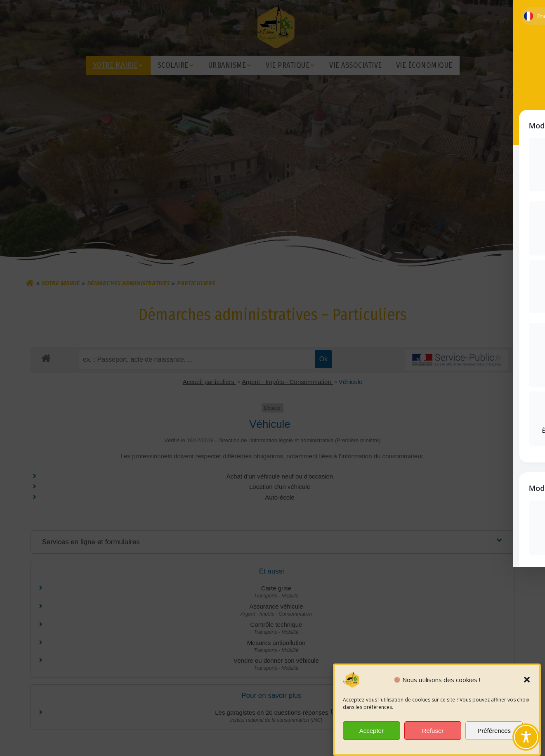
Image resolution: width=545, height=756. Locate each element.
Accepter (372, 733)
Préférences (494, 733)
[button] (527, 682)
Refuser (433, 733)
